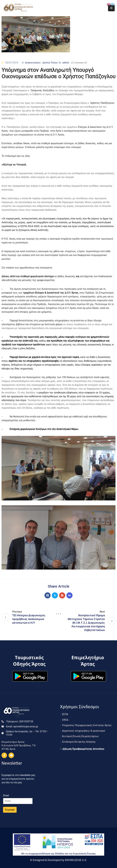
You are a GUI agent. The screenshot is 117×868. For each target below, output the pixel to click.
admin (66, 63)
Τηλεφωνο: (20, 721)
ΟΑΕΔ (65, 720)
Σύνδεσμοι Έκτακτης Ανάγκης (79, 742)
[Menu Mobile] (111, 8)
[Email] (18, 801)
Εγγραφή (10, 810)
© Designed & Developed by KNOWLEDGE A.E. (58, 860)
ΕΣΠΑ (65, 714)
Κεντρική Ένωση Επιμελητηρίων (80, 736)
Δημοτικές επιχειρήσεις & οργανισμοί (84, 731)
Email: (22, 726)
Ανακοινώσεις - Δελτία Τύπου (41, 63)
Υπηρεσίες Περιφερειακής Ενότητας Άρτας (87, 725)
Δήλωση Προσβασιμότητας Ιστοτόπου (83, 749)
